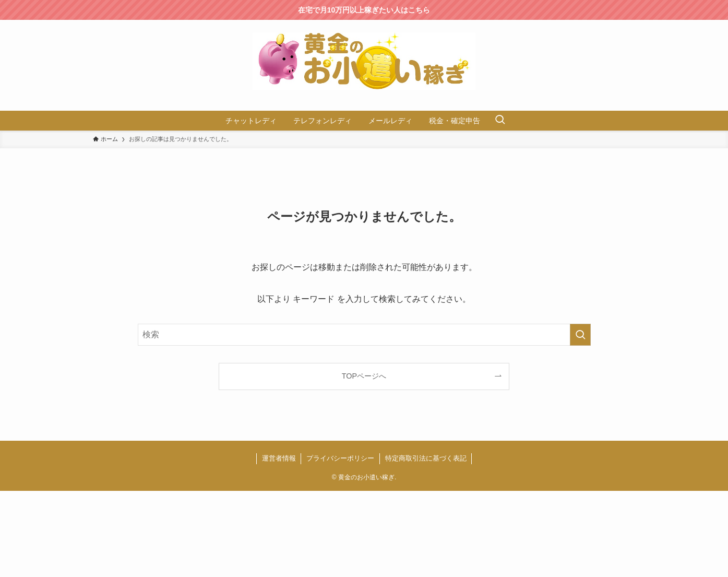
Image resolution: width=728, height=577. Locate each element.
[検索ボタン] (500, 121)
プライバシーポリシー (340, 458)
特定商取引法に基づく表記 (426, 458)
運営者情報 (279, 458)
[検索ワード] (364, 335)
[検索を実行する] (580, 335)
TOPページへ (364, 376)
